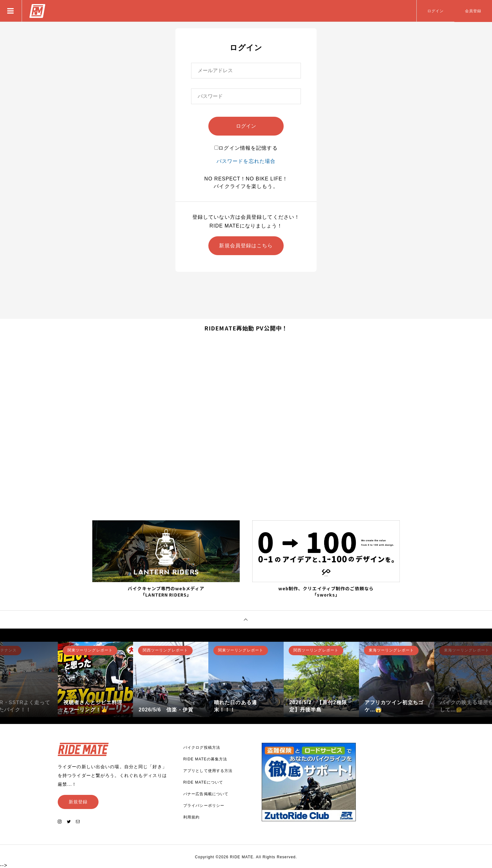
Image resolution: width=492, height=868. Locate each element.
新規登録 (78, 802)
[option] (95, 679)
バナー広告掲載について (206, 794)
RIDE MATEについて (203, 782)
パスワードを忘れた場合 (246, 161)
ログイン (436, 11)
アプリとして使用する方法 (208, 771)
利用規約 (191, 817)
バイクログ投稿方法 (202, 747)
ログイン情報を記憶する (246, 148)
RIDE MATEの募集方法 (205, 759)
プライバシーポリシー (204, 806)
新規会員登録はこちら (246, 246)
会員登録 (473, 11)
